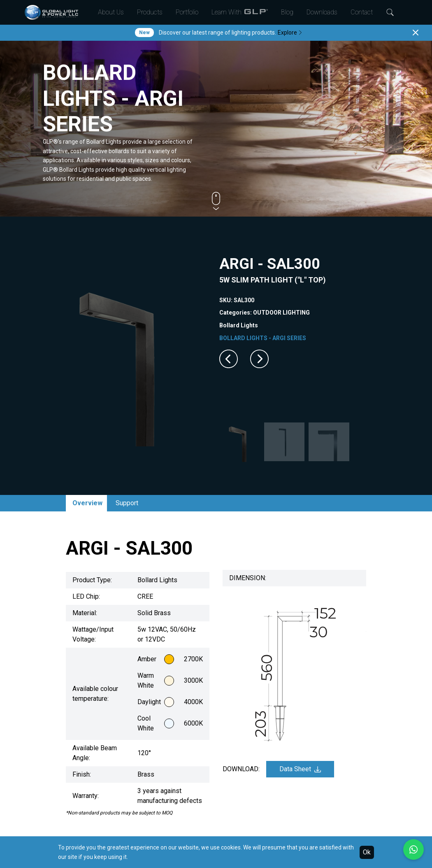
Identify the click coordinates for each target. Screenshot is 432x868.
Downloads (322, 12)
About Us (111, 12)
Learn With (240, 12)
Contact (362, 12)
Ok (367, 852)
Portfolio (187, 12)
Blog (287, 12)
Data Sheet (300, 769)
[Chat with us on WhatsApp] (413, 849)
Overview (87, 503)
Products (150, 12)
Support (127, 503)
